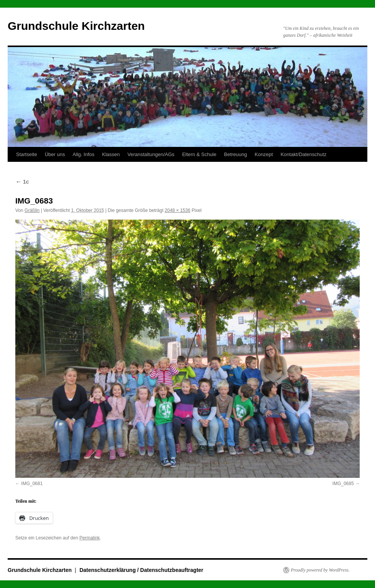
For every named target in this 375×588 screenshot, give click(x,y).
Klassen (111, 154)
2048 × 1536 (177, 210)
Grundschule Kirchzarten (76, 26)
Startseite (27, 154)
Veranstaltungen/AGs (151, 154)
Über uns (55, 154)
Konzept (264, 154)
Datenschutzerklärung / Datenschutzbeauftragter (142, 570)
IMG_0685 (343, 484)
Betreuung (235, 154)
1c (22, 182)
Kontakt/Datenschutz (303, 154)
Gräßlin (32, 210)
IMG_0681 (32, 484)
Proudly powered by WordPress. (320, 570)
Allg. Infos (84, 154)
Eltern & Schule (199, 154)
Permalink (89, 538)
